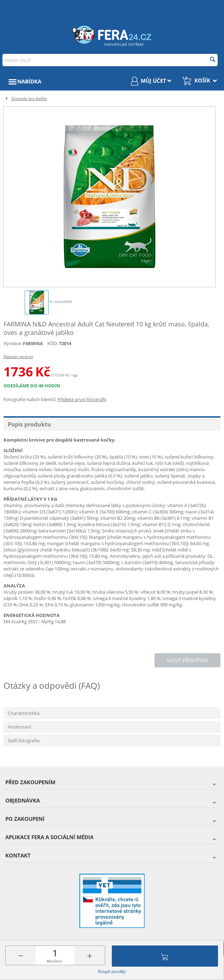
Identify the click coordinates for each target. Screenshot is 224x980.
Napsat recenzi (18, 357)
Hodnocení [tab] (19, 727)
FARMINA (33, 344)
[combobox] (110, 60)
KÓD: (53, 343)
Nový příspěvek (187, 660)
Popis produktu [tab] (29, 424)
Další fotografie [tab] (24, 741)
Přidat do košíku (165, 956)
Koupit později (112, 971)
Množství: (55, 961)
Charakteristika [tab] (24, 713)
